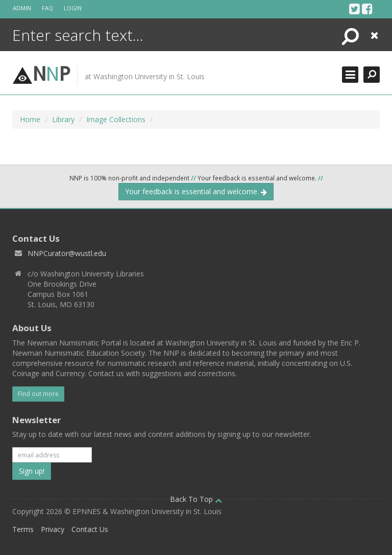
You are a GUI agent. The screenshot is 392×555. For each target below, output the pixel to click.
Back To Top (196, 499)
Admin (22, 8)
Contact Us (90, 529)
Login (73, 8)
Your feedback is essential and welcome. (196, 191)
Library (63, 119)
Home (30, 119)
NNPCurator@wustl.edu (67, 253)
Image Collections (116, 119)
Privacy (53, 529)
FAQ (47, 8)
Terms (23, 529)
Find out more (38, 394)
